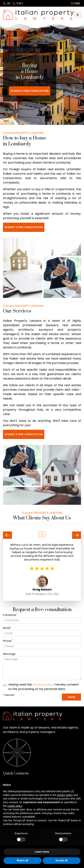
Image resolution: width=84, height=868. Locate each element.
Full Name (10, 615)
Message (9, 654)
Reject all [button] (22, 860)
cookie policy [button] (15, 806)
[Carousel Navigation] (42, 535)
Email (7, 628)
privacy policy (43, 685)
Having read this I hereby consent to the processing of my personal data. (44, 687)
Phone (8, 641)
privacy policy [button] (65, 795)
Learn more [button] (42, 852)
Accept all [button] (61, 860)
